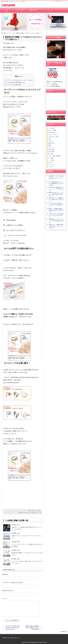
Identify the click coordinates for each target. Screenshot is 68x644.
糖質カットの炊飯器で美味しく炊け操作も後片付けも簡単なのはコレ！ (56, 210)
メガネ (50, 141)
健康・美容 (51, 143)
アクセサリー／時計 (11, 33)
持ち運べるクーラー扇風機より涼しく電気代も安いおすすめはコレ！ (56, 200)
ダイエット (51, 147)
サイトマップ (64, 1)
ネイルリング (35, 511)
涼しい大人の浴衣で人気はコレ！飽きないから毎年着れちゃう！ (56, 205)
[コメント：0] (37, 513)
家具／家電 (51, 150)
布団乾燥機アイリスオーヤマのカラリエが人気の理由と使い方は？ (56, 221)
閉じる (20, 76)
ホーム (53, 1)
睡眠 (50, 145)
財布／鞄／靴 (52, 133)
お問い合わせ (33, 10)
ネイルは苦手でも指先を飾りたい (15, 82)
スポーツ (51, 162)
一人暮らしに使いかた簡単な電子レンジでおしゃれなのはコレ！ (56, 215)
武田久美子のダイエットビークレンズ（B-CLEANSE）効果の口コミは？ (56, 194)
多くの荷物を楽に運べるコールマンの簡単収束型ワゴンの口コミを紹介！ (56, 184)
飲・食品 (51, 154)
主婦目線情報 (8, 5)
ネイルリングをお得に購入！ (13, 85)
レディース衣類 (52, 130)
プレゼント (51, 167)
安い (40, 511)
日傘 (50, 139)
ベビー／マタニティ (53, 135)
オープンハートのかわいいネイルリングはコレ (19, 80)
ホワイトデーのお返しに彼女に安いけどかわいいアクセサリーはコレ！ (12, 627)
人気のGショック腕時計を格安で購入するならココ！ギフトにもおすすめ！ (56, 226)
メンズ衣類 (51, 128)
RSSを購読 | (58, 1)
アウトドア (51, 164)
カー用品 (51, 158)
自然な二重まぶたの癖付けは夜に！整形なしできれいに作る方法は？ (32, 627)
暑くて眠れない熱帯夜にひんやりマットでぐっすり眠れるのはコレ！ (56, 189)
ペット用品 (51, 160)
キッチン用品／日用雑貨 (55, 156)
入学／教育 (51, 152)
